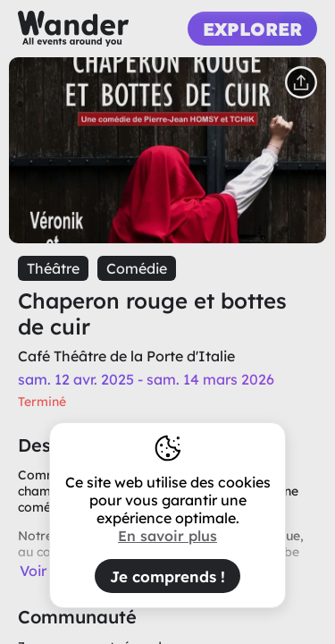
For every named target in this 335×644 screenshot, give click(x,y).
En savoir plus (167, 536)
